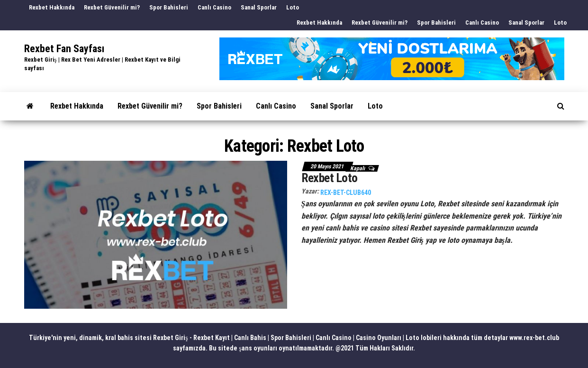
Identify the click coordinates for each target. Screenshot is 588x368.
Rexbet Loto (330, 178)
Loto (293, 7)
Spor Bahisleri (169, 7)
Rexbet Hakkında (52, 7)
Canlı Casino (214, 7)
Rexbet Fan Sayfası (64, 49)
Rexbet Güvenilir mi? (112, 7)
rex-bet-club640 (346, 193)
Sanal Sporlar (259, 7)
